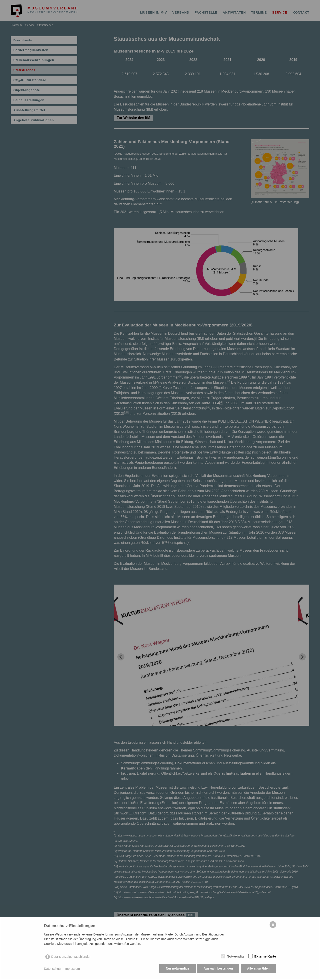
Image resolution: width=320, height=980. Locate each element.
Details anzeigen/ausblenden (71, 957)
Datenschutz (53, 969)
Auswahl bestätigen (218, 969)
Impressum (72, 969)
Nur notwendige (177, 969)
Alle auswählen (258, 969)
